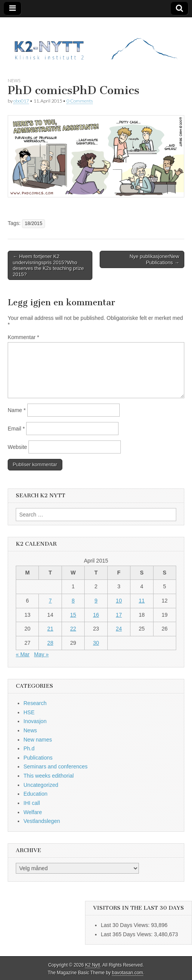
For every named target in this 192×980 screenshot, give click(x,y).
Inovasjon (35, 721)
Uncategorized (41, 785)
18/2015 (33, 223)
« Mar (23, 654)
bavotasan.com (128, 973)
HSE (29, 712)
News (14, 80)
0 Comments (80, 101)
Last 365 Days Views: (127, 934)
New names (38, 740)
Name (17, 410)
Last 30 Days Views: (126, 925)
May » (41, 654)
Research (35, 703)
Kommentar (23, 337)
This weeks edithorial (49, 776)
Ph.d (29, 748)
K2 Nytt (93, 965)
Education (35, 794)
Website (17, 447)
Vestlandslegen (42, 821)
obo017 (21, 101)
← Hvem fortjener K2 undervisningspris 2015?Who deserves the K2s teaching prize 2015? (48, 265)
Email (16, 429)
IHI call (32, 803)
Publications (38, 758)
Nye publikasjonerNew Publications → (154, 259)
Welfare (33, 812)
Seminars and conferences (56, 766)
